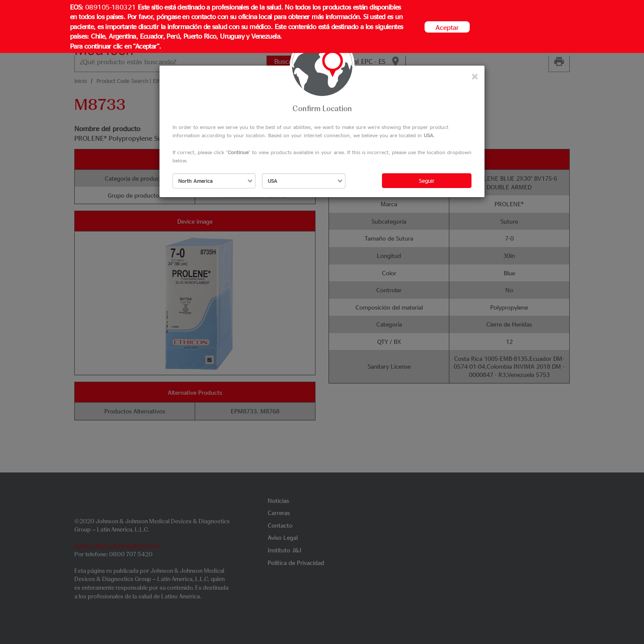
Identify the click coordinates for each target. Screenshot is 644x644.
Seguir (427, 180)
